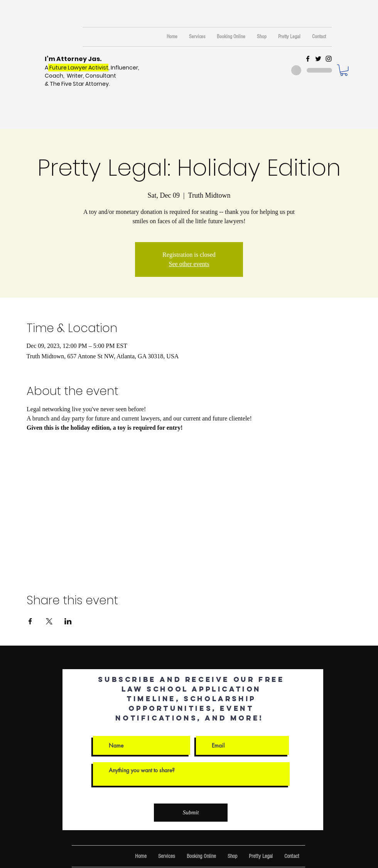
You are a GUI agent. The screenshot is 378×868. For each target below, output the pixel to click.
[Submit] (191, 813)
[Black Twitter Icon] (318, 59)
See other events (189, 264)
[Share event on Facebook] (30, 621)
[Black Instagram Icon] (329, 59)
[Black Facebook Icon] (308, 59)
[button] (344, 70)
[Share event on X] (49, 621)
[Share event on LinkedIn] (68, 621)
